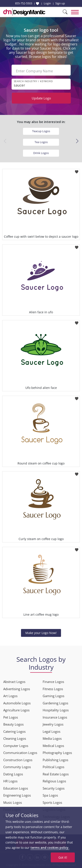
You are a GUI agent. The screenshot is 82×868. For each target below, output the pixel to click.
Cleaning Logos (15, 738)
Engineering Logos (17, 795)
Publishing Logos (55, 760)
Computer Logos (16, 746)
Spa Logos (50, 795)
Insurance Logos (55, 717)
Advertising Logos (17, 689)
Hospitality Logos (56, 710)
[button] (77, 141)
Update (41, 98)
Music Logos (13, 802)
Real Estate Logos (56, 774)
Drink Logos (41, 153)
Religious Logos (54, 781)
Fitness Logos (53, 689)
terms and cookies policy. (50, 848)
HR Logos (10, 781)
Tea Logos (41, 142)
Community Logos (17, 767)
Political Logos (53, 767)
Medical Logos (53, 746)
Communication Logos (20, 753)
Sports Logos (52, 802)
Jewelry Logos (53, 724)
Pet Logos (11, 717)
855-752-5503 (24, 3)
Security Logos (54, 788)
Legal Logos (51, 731)
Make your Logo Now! (41, 633)
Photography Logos (57, 753)
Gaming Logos (53, 696)
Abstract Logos (14, 682)
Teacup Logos (41, 131)
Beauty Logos (13, 724)
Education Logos (16, 788)
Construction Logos (18, 760)
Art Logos (10, 696)
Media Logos (52, 738)
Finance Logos (53, 682)
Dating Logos (13, 774)
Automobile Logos (17, 703)
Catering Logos (14, 731)
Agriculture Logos (16, 710)
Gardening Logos (55, 703)
